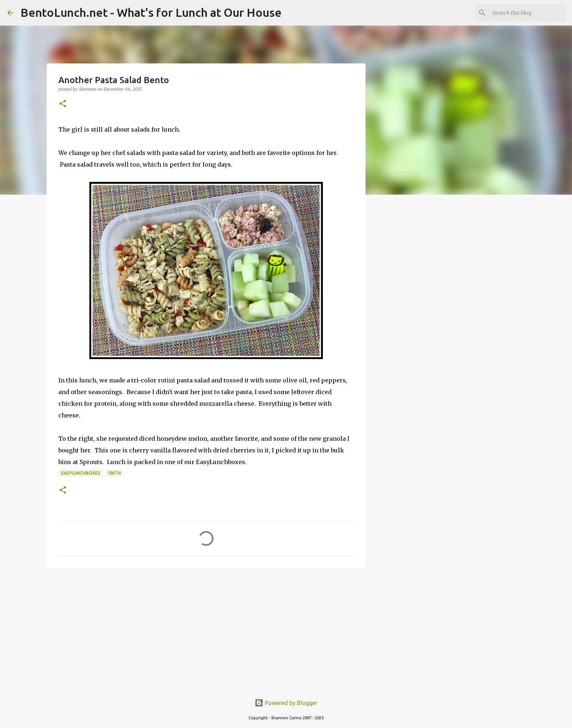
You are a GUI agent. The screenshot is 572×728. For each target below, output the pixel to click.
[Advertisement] (206, 630)
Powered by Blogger (286, 703)
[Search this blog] (528, 13)
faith (115, 473)
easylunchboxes (81, 473)
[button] (63, 104)
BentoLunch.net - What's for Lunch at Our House (151, 12)
